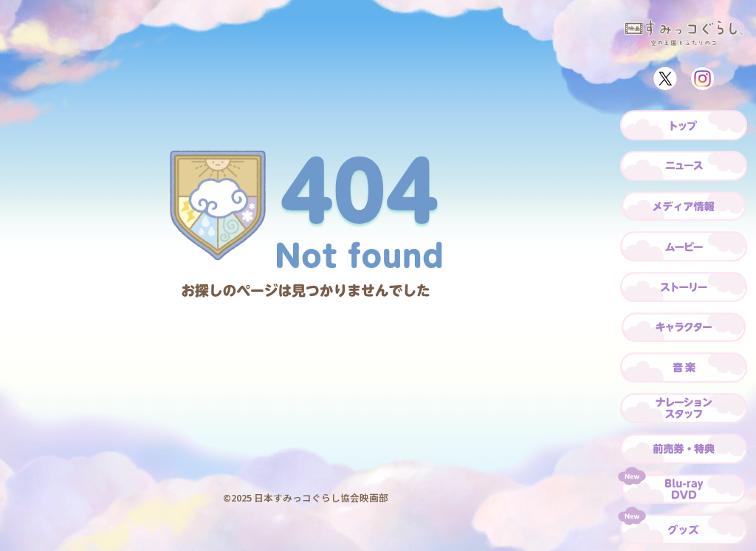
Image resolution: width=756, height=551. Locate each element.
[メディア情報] (684, 206)
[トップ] (684, 125)
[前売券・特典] (684, 449)
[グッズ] (684, 529)
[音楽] (684, 367)
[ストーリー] (684, 287)
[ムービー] (684, 246)
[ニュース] (684, 166)
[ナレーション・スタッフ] (684, 408)
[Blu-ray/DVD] (684, 489)
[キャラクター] (684, 328)
